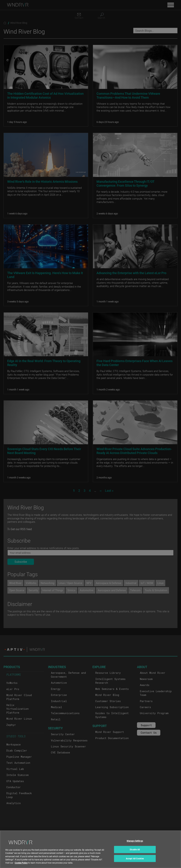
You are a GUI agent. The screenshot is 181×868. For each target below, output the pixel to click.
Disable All (135, 855)
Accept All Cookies (135, 863)
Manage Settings (135, 846)
